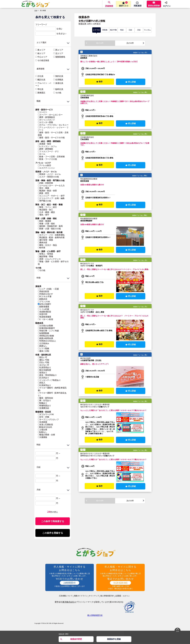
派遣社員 (59, 83)
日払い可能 (43, 362)
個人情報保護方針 (107, 596)
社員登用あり (44, 367)
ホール (42, 154)
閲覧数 (105, 30)
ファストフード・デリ (48, 151)
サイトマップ (94, 596)
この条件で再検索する (53, 521)
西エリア (59, 50)
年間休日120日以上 (47, 341)
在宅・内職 (43, 417)
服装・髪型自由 (45, 398)
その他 (58, 93)
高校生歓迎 (43, 291)
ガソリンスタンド (46, 120)
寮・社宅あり (44, 400)
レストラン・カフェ (47, 146)
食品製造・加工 (45, 210)
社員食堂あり (44, 385)
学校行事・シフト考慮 (48, 331)
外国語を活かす (45, 294)
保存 (122, 4)
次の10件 (130, 43)
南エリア (41, 53)
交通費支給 (43, 408)
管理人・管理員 (45, 254)
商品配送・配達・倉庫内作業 (51, 237)
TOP (36, 11)
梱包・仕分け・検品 (47, 245)
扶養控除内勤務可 (46, 328)
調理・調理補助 (45, 149)
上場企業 (42, 430)
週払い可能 (43, 360)
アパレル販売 (44, 165)
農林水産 (42, 243)
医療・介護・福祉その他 (49, 229)
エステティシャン (46, 168)
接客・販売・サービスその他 (51, 138)
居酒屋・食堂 (44, 144)
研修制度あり (44, 406)
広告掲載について (66, 596)
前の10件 (100, 43)
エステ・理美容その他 (48, 177)
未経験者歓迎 (44, 312)
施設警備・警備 (45, 256)
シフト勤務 (43, 348)
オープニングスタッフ (48, 419)
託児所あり (43, 378)
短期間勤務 (43, 333)
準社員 (40, 89)
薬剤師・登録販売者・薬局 (50, 226)
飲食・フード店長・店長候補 (51, 157)
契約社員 (59, 76)
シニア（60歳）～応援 (48, 289)
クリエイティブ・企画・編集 (51, 198)
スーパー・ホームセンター (50, 115)
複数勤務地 (60, 57)
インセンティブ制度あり (49, 380)
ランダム (147, 30)
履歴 (137, 6)
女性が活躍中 (44, 304)
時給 (122, 30)
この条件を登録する (53, 533)
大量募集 (42, 437)
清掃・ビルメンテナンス (49, 259)
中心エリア (42, 57)
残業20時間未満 (45, 338)
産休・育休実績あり (47, 375)
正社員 (40, 76)
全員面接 (42, 422)
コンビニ (42, 112)
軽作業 (42, 248)
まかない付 (43, 365)
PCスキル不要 (45, 296)
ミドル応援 (43, 309)
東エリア (41, 50)
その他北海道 (43, 60)
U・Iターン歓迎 (45, 319)
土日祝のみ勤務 (45, 326)
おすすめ (96, 30)
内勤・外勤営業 (45, 183)
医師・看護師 (44, 221)
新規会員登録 (154, 6)
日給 (130, 30)
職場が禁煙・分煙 (46, 435)
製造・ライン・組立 (47, 207)
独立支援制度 (44, 370)
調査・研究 (43, 193)
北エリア (59, 53)
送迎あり (42, 373)
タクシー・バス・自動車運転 (51, 235)
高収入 (42, 383)
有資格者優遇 (44, 317)
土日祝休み (43, 343)
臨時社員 (59, 89)
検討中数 (113, 30)
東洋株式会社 (68, 602)
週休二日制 (43, 351)
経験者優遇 (43, 307)
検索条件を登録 (114, 639)
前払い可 (42, 357)
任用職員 (59, 80)
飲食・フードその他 (47, 159)
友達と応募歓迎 (45, 425)
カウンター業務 (45, 122)
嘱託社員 (41, 80)
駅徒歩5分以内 (45, 427)
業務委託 (41, 93)
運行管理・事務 (45, 240)
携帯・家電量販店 (46, 117)
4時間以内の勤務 (46, 336)
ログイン (167, 6)
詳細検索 (108, 6)
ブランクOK (44, 302)
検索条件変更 (76, 639)
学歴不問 (42, 314)
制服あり (42, 403)
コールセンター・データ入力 (51, 186)
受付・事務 (43, 188)
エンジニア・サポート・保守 (51, 196)
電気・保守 (43, 215)
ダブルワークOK (46, 414)
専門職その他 (44, 201)
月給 (139, 30)
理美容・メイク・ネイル (49, 174)
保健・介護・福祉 (46, 224)
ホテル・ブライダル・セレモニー (53, 125)
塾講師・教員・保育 (47, 191)
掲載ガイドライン (81, 596)
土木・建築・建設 (46, 212)
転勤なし (42, 432)
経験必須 (42, 299)
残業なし (42, 346)
